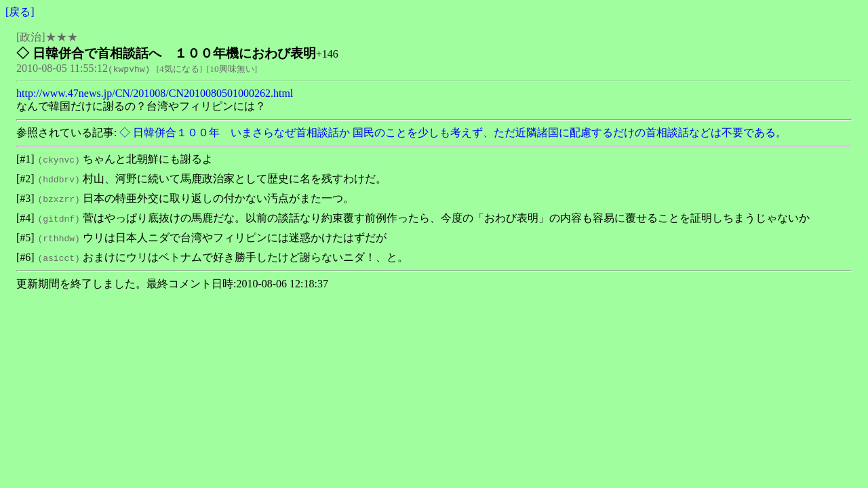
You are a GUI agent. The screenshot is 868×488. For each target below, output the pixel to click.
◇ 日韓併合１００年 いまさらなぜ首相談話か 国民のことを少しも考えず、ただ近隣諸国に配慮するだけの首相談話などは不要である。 (452, 133)
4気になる (179, 69)
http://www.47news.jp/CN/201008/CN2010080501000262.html (155, 93)
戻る (20, 12)
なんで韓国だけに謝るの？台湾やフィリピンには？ (141, 106)
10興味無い (232, 69)
